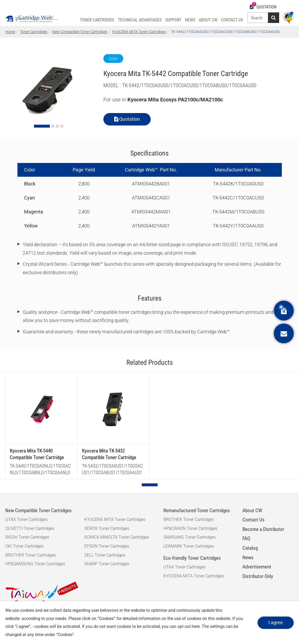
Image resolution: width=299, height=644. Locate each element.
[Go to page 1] (150, 485)
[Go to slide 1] (42, 126)
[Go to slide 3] (57, 126)
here (196, 626)
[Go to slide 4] (62, 126)
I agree (276, 622)
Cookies (106, 619)
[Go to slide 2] (53, 126)
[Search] (258, 18)
